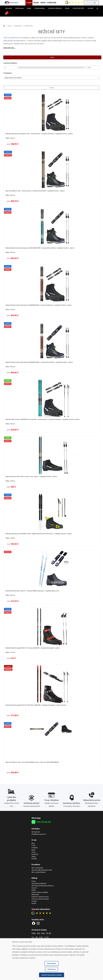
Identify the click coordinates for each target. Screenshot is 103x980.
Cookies (34, 901)
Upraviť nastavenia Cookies (52, 975)
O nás (33, 845)
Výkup (34, 856)
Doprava (34, 888)
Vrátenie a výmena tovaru (40, 897)
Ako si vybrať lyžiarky (38, 872)
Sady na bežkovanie (12, 38)
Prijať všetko (52, 963)
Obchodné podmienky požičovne (43, 886)
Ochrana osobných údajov (40, 899)
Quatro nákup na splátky (40, 892)
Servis (34, 852)
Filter (52, 57)
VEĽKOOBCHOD (78, 8)
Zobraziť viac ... (9, 48)
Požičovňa (35, 854)
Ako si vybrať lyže (37, 868)
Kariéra (34, 903)
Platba (34, 890)
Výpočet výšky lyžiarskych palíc (42, 870)
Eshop (10, 26)
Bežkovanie (18, 26)
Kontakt (91, 8)
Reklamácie (35, 894)
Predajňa (35, 848)
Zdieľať (52, 88)
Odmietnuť (51, 969)
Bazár (33, 850)
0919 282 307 (36, 832)
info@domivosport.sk (39, 834)
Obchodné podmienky (39, 883)
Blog (33, 843)
